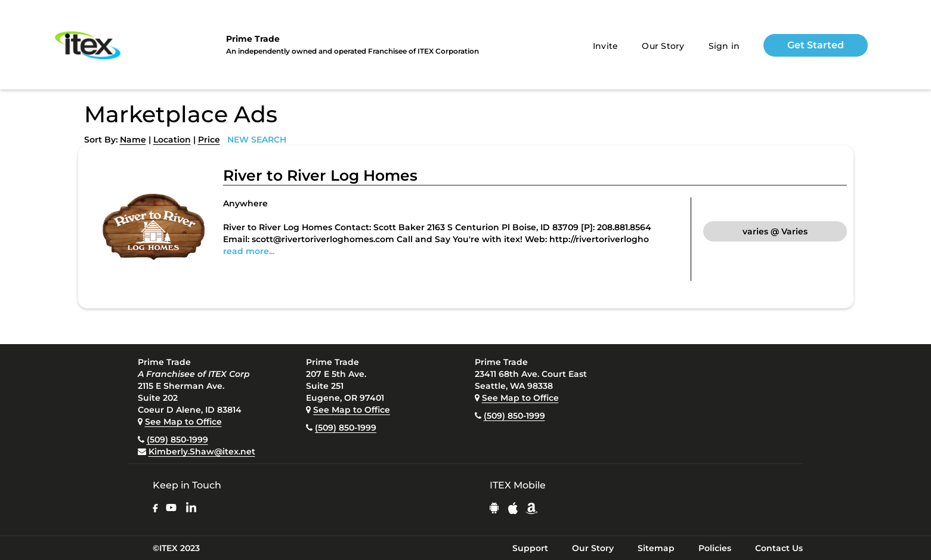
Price (209, 140)
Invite (606, 46)
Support (530, 548)
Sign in (724, 46)
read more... (249, 251)
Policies (715, 548)
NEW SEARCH (257, 140)
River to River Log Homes (320, 175)
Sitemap (656, 548)
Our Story (663, 46)
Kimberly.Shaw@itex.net (202, 451)
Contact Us (779, 548)
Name (133, 140)
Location (172, 140)
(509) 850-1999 (177, 440)
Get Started (816, 45)
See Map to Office (183, 422)
